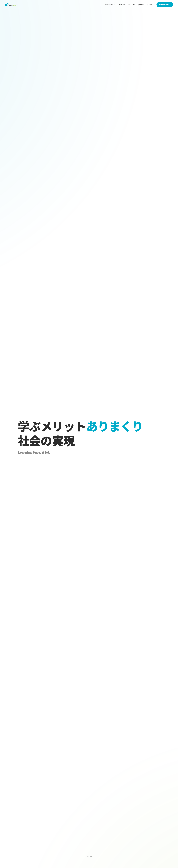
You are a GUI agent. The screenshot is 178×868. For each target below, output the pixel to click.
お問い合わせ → (165, 5)
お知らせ (131, 5)
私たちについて (110, 5)
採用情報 (141, 5)
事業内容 (122, 5)
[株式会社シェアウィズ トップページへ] (10, 5)
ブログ (149, 5)
